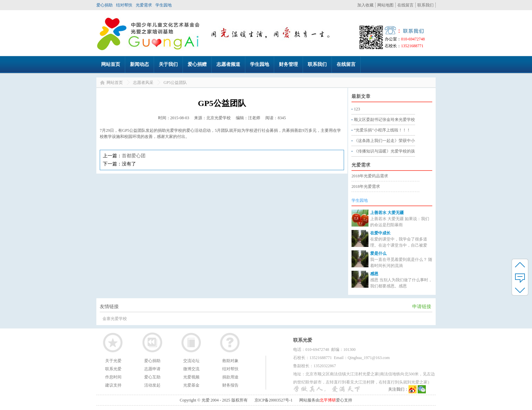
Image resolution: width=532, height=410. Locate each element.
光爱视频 (191, 377)
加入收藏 (365, 5)
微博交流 (191, 369)
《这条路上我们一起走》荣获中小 (384, 141)
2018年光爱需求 (366, 186)
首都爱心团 (134, 156)
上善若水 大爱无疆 (387, 213)
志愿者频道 (228, 64)
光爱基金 (191, 385)
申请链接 (422, 307)
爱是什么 (378, 253)
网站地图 (385, 5)
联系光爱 (113, 369)
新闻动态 (139, 64)
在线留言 (405, 5)
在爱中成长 (380, 233)
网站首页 (111, 64)
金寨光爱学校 (115, 319)
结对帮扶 (124, 5)
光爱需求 (144, 5)
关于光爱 (113, 361)
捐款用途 (230, 377)
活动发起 (152, 385)
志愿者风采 (143, 83)
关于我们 (168, 64)
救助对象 (230, 361)
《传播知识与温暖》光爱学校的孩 (384, 151)
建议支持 (113, 385)
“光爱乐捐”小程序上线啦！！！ (382, 130)
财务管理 (288, 64)
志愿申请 (152, 369)
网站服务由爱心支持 (326, 400)
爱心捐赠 (197, 64)
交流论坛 (191, 361)
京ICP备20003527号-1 (274, 400)
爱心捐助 (104, 5)
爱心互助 (152, 377)
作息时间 (113, 377)
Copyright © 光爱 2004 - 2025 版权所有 (214, 400)
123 (357, 109)
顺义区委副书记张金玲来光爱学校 (384, 120)
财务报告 (230, 385)
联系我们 (425, 5)
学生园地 (164, 5)
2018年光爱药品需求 (370, 176)
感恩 (374, 274)
